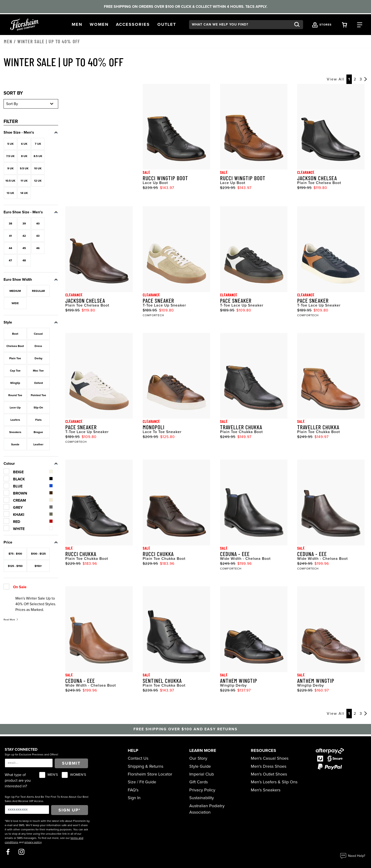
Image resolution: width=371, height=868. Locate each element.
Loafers (15, 420)
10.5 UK (10, 181)
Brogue (38, 432)
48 (24, 260)
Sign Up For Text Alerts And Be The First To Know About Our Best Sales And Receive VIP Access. (47, 799)
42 (24, 236)
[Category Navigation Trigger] (360, 24)
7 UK (38, 144)
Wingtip (15, 383)
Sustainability (202, 798)
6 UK (24, 144)
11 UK (24, 181)
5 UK (11, 144)
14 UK (24, 193)
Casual (38, 334)
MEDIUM (15, 291)
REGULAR (38, 291)
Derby (38, 358)
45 (24, 248)
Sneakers (15, 432)
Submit (71, 763)
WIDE (15, 303)
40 (38, 224)
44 (10, 248)
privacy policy (33, 842)
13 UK (10, 193)
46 (38, 248)
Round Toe (15, 395)
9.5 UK (24, 168)
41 (10, 236)
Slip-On (38, 408)
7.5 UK (10, 156)
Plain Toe (15, 358)
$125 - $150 (15, 566)
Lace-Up (15, 408)
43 (38, 236)
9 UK (11, 168)
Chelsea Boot (15, 346)
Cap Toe (15, 371)
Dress (38, 346)
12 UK (38, 181)
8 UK (24, 156)
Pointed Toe (38, 395)
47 (10, 260)
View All (336, 79)
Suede (15, 444)
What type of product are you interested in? (18, 780)
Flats (38, 420)
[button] (77, 24)
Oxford (38, 383)
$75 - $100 (15, 554)
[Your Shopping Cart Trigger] (344, 24)
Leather (38, 444)
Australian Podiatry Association (207, 809)
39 (24, 224)
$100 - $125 (38, 554)
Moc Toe (38, 371)
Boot (15, 334)
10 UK (38, 168)
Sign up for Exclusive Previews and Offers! (31, 754)
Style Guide (200, 766)
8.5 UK (38, 156)
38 (10, 224)
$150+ (38, 566)
